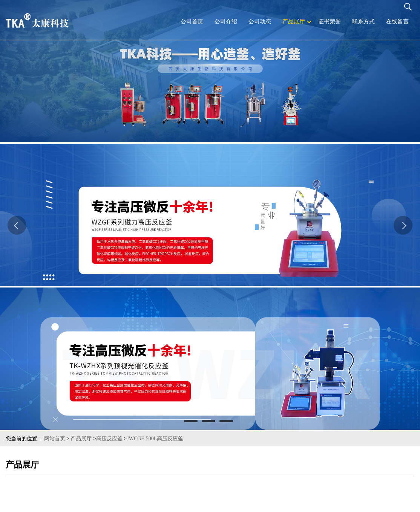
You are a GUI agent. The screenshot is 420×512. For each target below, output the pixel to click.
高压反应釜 (109, 439)
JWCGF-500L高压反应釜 (155, 439)
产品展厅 (81, 439)
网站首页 (55, 439)
